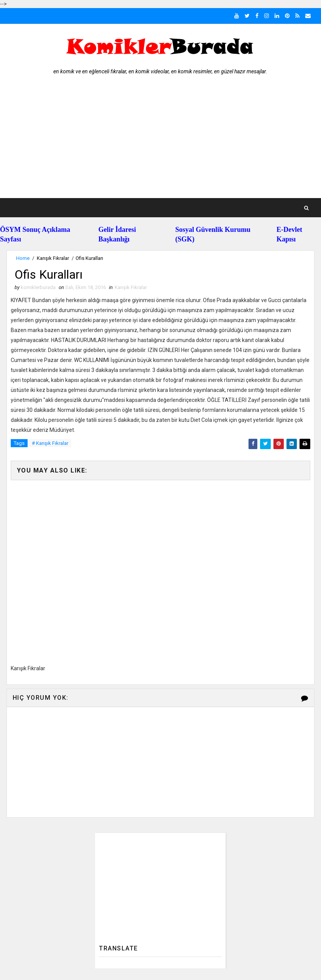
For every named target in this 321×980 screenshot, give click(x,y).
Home (23, 258)
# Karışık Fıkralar (50, 443)
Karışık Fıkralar (53, 258)
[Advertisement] (161, 140)
